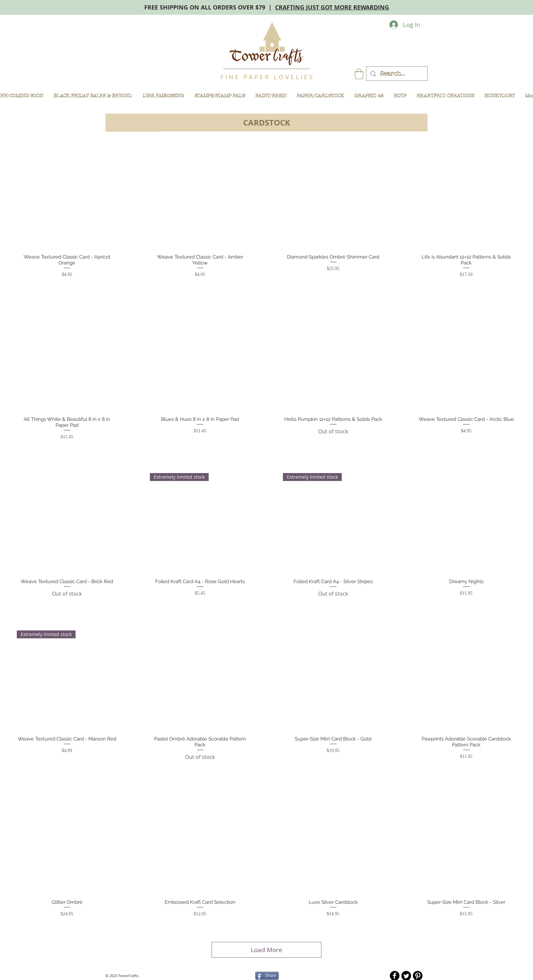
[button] (359, 74)
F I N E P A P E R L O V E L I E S (266, 77)
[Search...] (397, 74)
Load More (266, 950)
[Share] (267, 976)
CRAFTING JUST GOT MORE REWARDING (332, 7)
